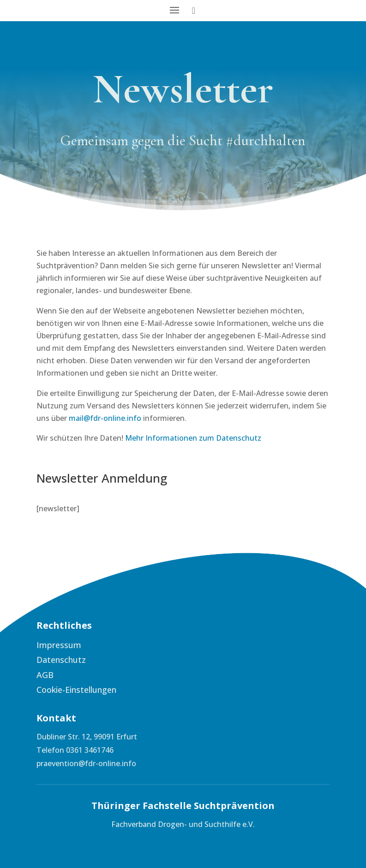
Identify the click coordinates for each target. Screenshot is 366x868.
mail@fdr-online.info (105, 418)
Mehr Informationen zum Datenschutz (193, 438)
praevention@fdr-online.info (86, 763)
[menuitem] (106, 645)
